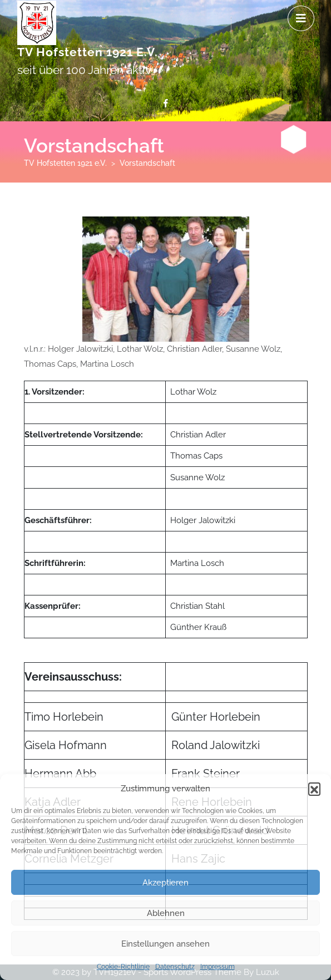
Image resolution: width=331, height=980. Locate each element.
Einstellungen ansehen (165, 944)
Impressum (218, 967)
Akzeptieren (165, 883)
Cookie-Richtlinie (123, 967)
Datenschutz (175, 967)
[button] (314, 789)
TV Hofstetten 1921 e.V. (88, 52)
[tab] (301, 18)
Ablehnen (166, 913)
